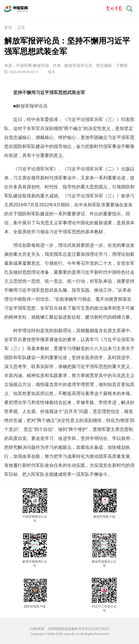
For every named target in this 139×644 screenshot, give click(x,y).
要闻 (8, 28)
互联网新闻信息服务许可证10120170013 (78, 629)
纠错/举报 (37, 629)
